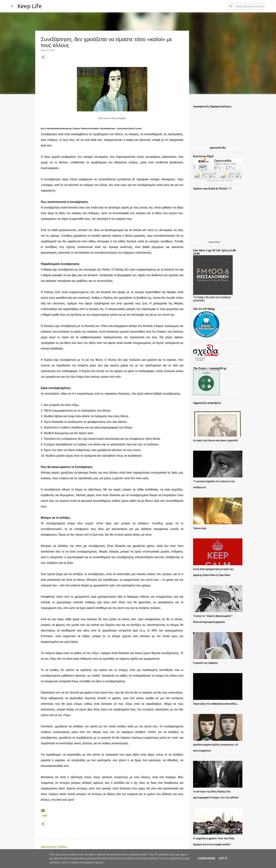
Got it (223, 858)
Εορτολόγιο (214, 242)
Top (45, 816)
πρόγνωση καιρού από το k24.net (219, 181)
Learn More (206, 858)
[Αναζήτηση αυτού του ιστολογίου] (247, 6)
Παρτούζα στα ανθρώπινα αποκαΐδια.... (216, 704)
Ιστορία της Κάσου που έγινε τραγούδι (215, 440)
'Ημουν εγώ (200, 528)
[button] (43, 58)
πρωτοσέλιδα (218, 148)
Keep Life (30, 6)
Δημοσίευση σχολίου (54, 847)
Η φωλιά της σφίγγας (205, 663)
